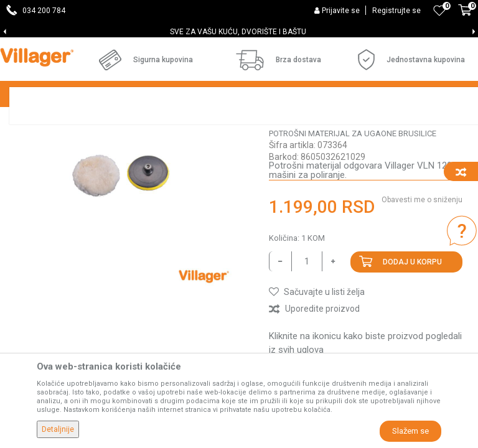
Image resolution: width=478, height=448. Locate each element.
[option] (239, 32)
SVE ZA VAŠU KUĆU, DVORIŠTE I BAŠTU (238, 32)
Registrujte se (396, 11)
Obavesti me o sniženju (422, 307)
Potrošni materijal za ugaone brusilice (353, 240)
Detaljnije (58, 429)
